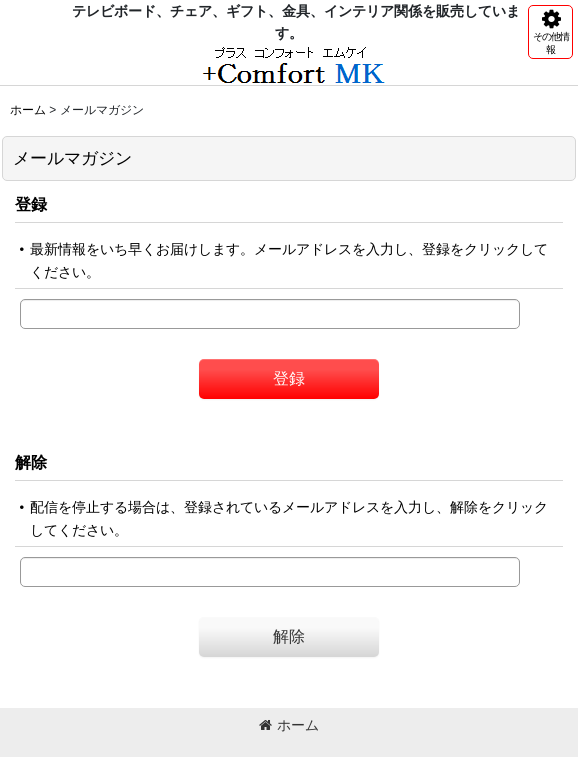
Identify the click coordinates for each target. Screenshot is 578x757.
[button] (550, 32)
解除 (31, 462)
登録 (31, 204)
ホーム (289, 725)
